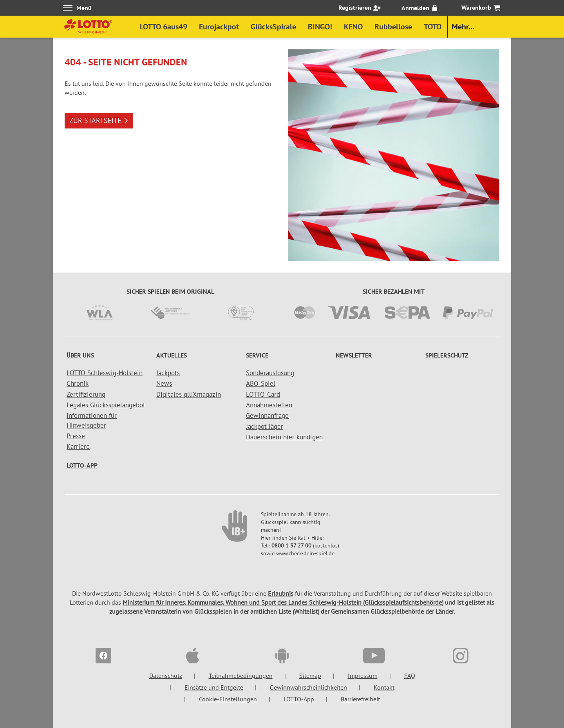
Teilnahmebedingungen (241, 676)
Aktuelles (172, 355)
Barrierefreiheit (360, 699)
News (164, 383)
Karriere (78, 446)
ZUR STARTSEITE (99, 120)
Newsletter (354, 355)
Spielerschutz (447, 355)
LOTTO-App (82, 465)
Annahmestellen (269, 405)
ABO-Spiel (261, 383)
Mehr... (463, 27)
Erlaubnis (281, 593)
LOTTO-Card (263, 394)
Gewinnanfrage (267, 415)
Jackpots (168, 373)
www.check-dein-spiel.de (305, 553)
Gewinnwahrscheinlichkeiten (308, 687)
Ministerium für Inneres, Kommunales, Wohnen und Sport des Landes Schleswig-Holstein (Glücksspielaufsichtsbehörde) (283, 602)
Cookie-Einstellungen (228, 699)
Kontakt (384, 687)
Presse (76, 436)
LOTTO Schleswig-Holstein (105, 373)
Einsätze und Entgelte (214, 687)
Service (257, 355)
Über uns (80, 355)
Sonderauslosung (270, 373)
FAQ (410, 676)
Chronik (78, 383)
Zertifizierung (86, 394)
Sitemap (310, 676)
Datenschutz (166, 676)
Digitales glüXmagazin (189, 394)
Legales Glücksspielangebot (106, 405)
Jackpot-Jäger (265, 426)
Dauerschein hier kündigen (284, 437)
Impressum (363, 676)
